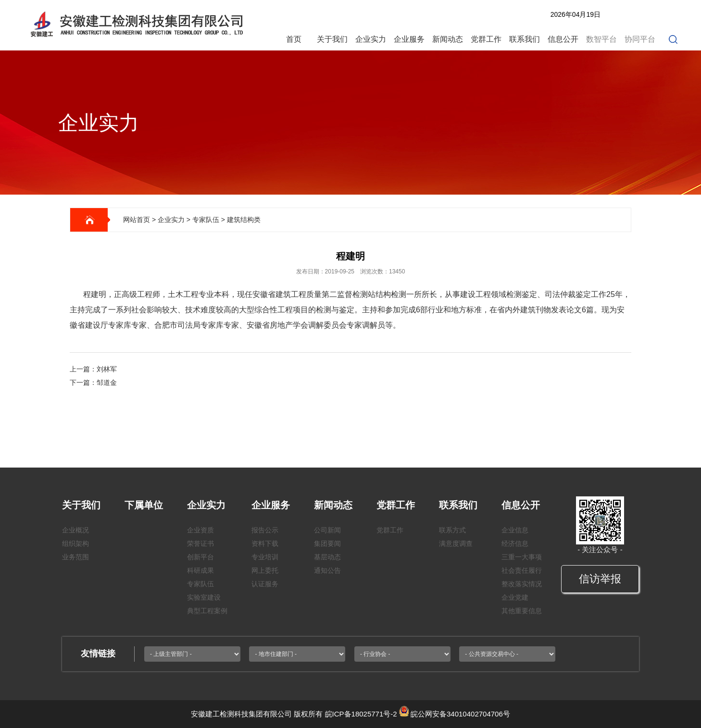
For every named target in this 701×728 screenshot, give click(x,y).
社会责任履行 (522, 570)
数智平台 (601, 39)
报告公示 (265, 530)
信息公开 (563, 39)
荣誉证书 (200, 543)
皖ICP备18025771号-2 (361, 714)
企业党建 (515, 597)
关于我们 (332, 39)
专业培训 (265, 557)
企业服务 (409, 39)
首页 (294, 39)
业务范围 (75, 557)
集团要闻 (327, 543)
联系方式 (452, 530)
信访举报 (600, 579)
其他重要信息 (522, 611)
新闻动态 (448, 39)
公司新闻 (327, 530)
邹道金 (107, 383)
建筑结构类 (244, 220)
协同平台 (640, 39)
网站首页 (137, 220)
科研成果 (200, 570)
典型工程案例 (207, 611)
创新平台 (200, 557)
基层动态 (327, 557)
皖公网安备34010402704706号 (460, 714)
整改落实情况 (522, 584)
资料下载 (265, 543)
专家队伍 (206, 220)
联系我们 (525, 39)
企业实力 (371, 39)
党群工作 (486, 39)
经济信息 (515, 543)
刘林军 (107, 369)
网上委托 (265, 570)
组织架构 (75, 543)
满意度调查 (456, 543)
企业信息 (515, 530)
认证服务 (265, 584)
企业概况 (75, 530)
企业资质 (200, 530)
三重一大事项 (522, 557)
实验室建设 (204, 597)
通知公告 (327, 570)
